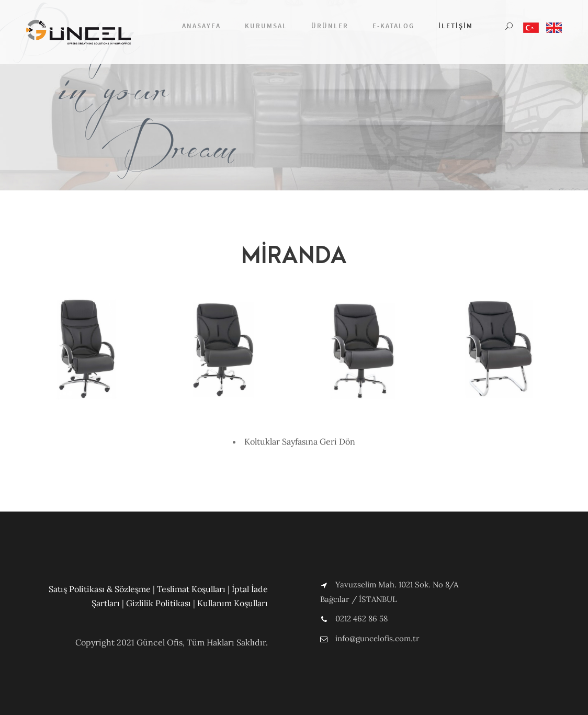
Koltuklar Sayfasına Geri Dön (300, 441)
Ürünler (330, 26)
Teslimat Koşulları (191, 589)
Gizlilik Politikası (159, 603)
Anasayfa (201, 26)
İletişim (456, 26)
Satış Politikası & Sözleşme (100, 589)
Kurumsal (266, 26)
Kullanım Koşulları (233, 603)
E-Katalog (393, 26)
